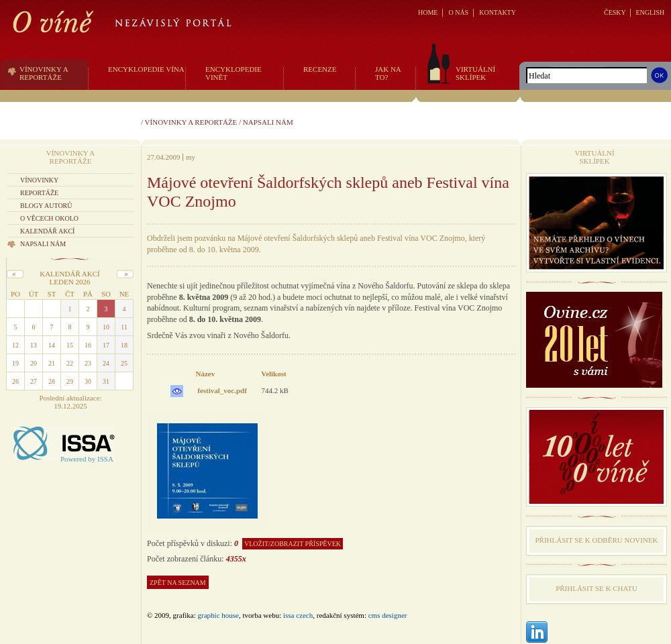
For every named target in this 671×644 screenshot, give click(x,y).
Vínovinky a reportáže (191, 122)
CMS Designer (388, 615)
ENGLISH (650, 12)
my (191, 157)
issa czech (298, 615)
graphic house (218, 615)
